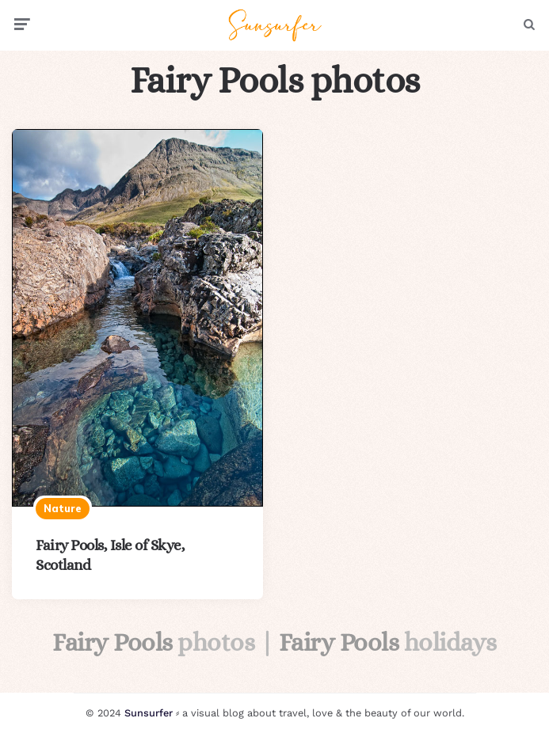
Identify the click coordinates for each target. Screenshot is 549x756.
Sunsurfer (149, 713)
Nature (63, 508)
